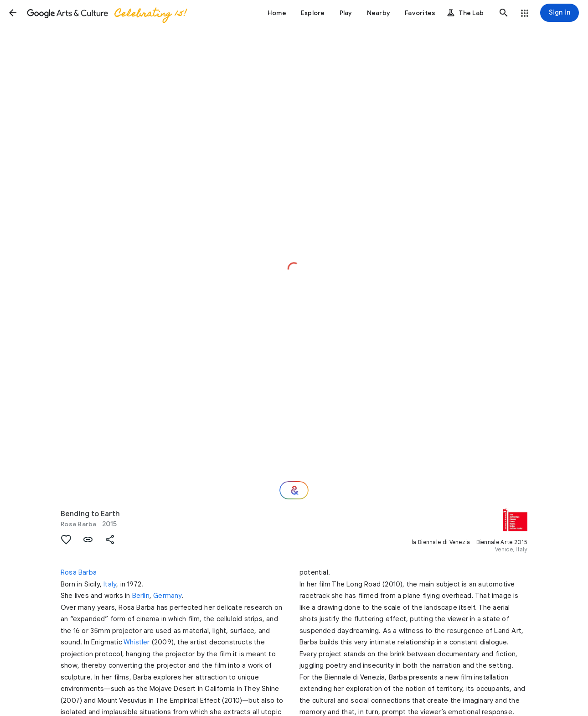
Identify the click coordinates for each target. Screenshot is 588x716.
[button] (13, 13)
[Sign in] (560, 13)
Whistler (137, 642)
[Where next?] (294, 490)
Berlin (141, 596)
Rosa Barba (79, 524)
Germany (167, 596)
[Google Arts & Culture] (106, 13)
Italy (110, 584)
